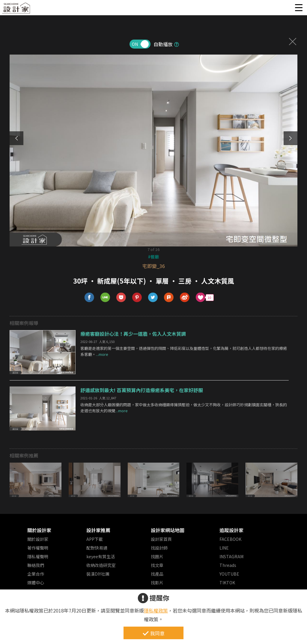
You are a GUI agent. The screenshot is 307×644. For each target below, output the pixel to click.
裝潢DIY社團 (98, 574)
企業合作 (36, 574)
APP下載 (95, 539)
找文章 (157, 565)
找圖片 (157, 556)
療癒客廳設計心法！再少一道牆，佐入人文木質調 (133, 334)
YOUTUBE (229, 574)
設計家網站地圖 (168, 530)
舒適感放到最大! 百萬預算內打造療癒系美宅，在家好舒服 (142, 390)
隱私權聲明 (38, 556)
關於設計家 (39, 530)
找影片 (157, 583)
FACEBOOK (230, 539)
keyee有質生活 (101, 556)
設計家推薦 (98, 530)
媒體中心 (36, 583)
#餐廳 (153, 257)
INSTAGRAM (231, 556)
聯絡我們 (36, 565)
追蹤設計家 (231, 530)
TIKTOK (227, 583)
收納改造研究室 (101, 565)
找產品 (157, 574)
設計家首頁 (161, 539)
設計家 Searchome (16, 10)
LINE (224, 548)
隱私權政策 (156, 610)
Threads (228, 565)
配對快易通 (97, 548)
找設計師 (159, 548)
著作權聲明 (38, 548)
